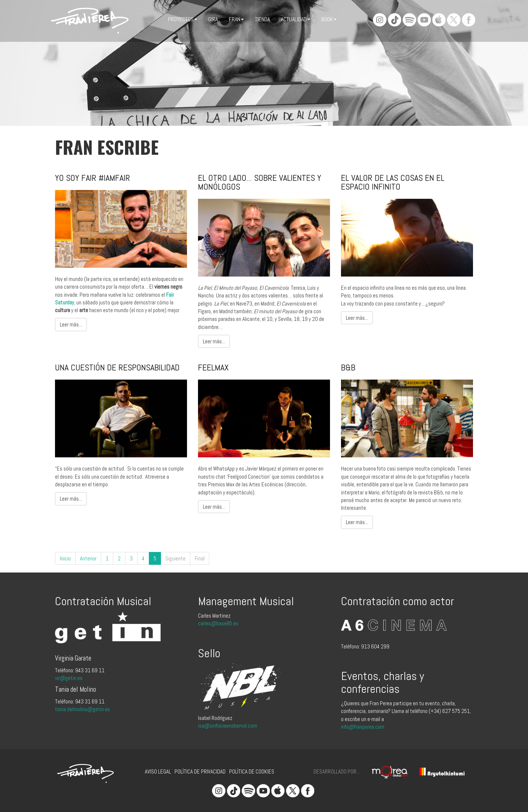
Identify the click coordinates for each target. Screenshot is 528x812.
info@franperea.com (363, 727)
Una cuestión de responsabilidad (117, 367)
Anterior (88, 558)
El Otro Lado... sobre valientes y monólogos (260, 182)
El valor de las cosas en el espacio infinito (393, 182)
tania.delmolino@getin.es (82, 709)
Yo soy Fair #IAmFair (93, 178)
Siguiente (175, 558)
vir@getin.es (69, 678)
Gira (213, 19)
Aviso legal (158, 771)
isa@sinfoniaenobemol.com (228, 726)
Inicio (65, 558)
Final (200, 558)
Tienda (262, 19)
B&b (348, 367)
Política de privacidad (200, 771)
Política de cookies (252, 771)
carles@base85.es (218, 623)
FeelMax (213, 367)
